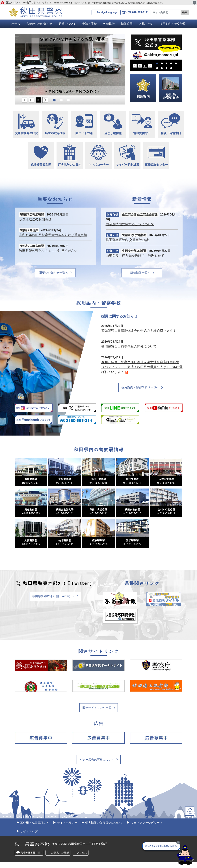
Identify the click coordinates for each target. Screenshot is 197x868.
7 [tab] (162, 68)
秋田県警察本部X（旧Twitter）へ (54, 602)
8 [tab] (166, 68)
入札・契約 (146, 24)
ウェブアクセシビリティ (146, 829)
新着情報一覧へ (140, 273)
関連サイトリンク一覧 (97, 714)
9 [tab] (171, 68)
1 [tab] (54, 100)
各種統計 (109, 24)
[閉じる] (194, 3)
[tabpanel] (70, 65)
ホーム (16, 24)
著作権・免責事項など (34, 829)
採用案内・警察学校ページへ (140, 388)
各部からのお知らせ (39, 24)
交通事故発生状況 (26, 124)
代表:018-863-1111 (138, 12)
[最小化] (178, 843)
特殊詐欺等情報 (55, 124)
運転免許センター (156, 156)
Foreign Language (107, 12)
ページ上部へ (190, 819)
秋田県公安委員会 (171, 88)
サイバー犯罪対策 (127, 155)
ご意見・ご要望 (60, 859)
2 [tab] (61, 100)
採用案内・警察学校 (173, 24)
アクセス (82, 859)
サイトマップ (29, 837)
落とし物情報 (113, 124)
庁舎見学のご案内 (70, 155)
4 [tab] (171, 63)
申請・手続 (90, 24)
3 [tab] (68, 100)
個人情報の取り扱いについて (104, 829)
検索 (185, 12)
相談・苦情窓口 (171, 124)
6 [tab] (157, 68)
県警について (67, 24)
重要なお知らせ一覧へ (54, 273)
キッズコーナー (98, 156)
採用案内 (143, 88)
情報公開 (127, 24)
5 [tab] (176, 63)
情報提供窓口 (142, 124)
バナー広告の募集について (97, 766)
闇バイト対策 (84, 125)
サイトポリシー (67, 829)
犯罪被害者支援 (41, 156)
